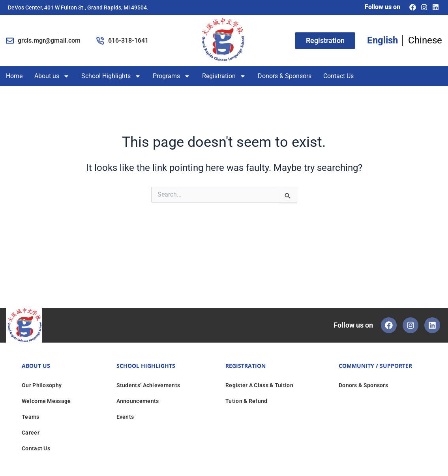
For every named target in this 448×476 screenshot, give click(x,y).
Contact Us (338, 76)
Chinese (425, 40)
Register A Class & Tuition (259, 385)
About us (52, 76)
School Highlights (111, 76)
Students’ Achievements (148, 385)
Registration (224, 76)
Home (14, 76)
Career (31, 433)
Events (125, 417)
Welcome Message (46, 401)
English (382, 40)
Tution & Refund (246, 401)
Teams (31, 417)
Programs (172, 76)
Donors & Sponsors (285, 76)
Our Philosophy (42, 385)
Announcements (138, 401)
